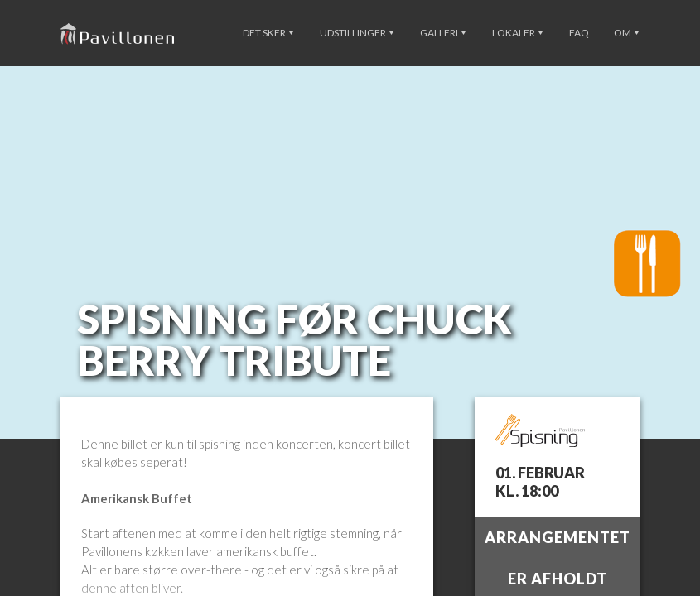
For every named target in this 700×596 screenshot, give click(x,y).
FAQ (579, 33)
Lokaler (517, 33)
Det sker (268, 33)
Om (626, 33)
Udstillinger (357, 33)
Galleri (443, 33)
